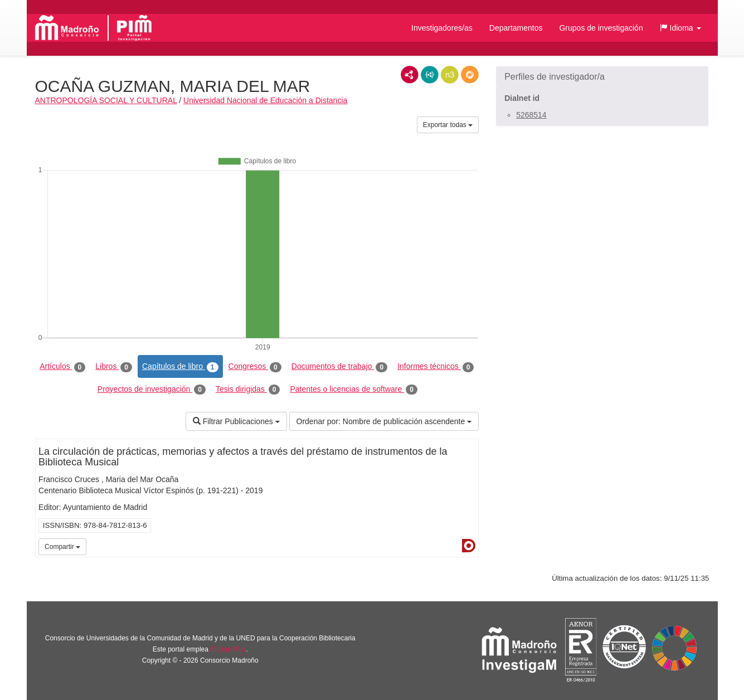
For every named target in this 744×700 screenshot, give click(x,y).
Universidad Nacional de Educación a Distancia (265, 100)
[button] (680, 28)
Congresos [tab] (255, 367)
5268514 (531, 115)
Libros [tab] (114, 367)
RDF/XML (410, 75)
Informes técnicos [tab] (436, 367)
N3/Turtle (450, 75)
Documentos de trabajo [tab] (339, 367)
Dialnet (469, 546)
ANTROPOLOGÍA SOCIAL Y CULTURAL (106, 100)
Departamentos (516, 28)
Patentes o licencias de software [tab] (353, 390)
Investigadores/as (442, 28)
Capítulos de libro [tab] (180, 367)
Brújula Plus (228, 649)
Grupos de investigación (601, 28)
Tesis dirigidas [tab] (248, 390)
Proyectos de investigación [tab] (152, 390)
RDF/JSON (470, 75)
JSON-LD (430, 75)
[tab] (602, 77)
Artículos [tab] (62, 367)
